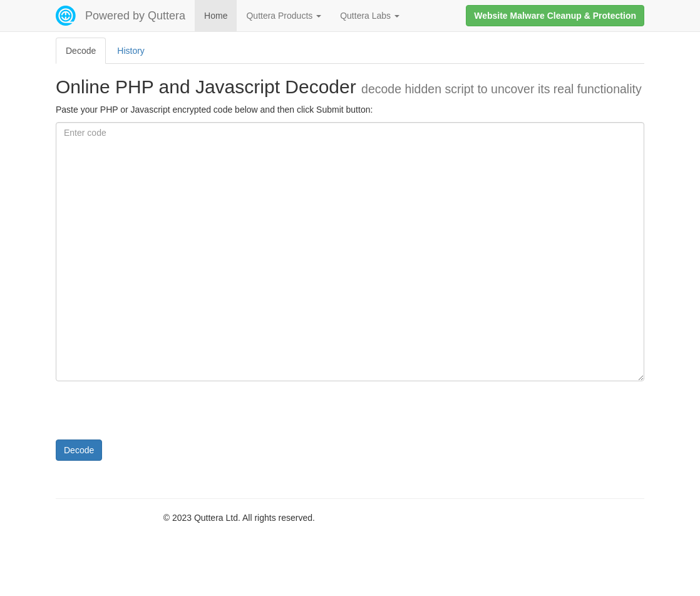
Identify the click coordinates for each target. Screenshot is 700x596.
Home (216, 16)
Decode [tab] (81, 51)
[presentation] (151, 415)
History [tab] (131, 51)
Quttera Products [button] (284, 16)
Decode (79, 450)
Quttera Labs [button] (370, 16)
